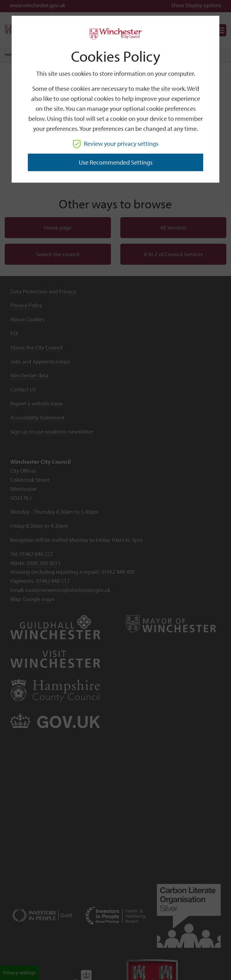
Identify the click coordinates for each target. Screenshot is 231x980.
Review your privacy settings (116, 143)
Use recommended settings (116, 162)
